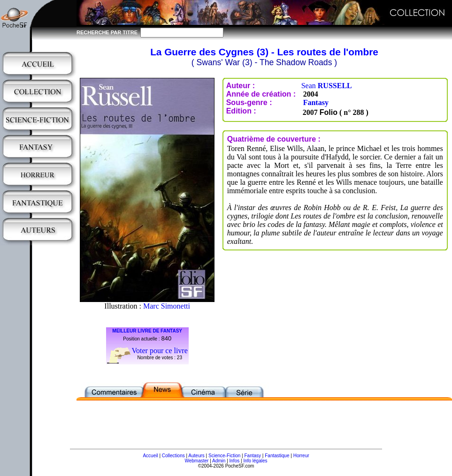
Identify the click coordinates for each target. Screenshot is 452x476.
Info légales (255, 461)
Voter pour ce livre (160, 351)
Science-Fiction (224, 456)
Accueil (150, 456)
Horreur (301, 456)
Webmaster (196, 461)
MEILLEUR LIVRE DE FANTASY (147, 331)
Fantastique (277, 456)
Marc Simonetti (167, 306)
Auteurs (196, 456)
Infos (235, 461)
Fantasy (316, 102)
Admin (219, 461)
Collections (173, 456)
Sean (327, 86)
